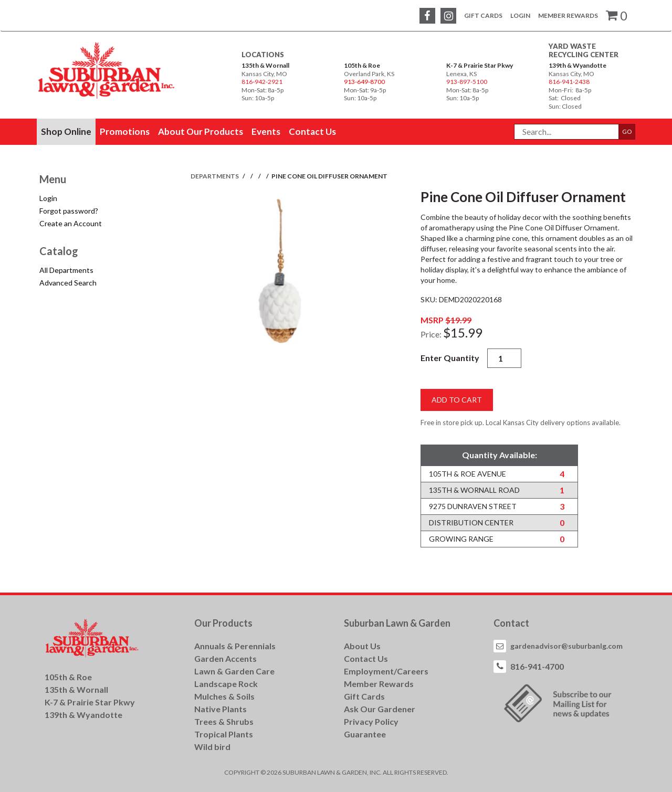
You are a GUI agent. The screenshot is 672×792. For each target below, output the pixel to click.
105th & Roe (362, 65)
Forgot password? (69, 211)
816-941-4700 (537, 666)
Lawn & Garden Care (234, 671)
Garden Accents (225, 658)
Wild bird (212, 747)
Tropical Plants (224, 734)
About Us (362, 646)
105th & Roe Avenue (468, 474)
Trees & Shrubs (224, 721)
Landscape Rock (226, 684)
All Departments (66, 270)
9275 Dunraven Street (473, 506)
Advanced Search (68, 283)
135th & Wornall (265, 65)
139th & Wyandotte (577, 65)
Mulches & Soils (224, 696)
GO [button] (627, 131)
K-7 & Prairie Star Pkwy (480, 65)
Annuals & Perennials (235, 646)
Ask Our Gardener (380, 709)
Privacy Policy (371, 721)
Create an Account (71, 223)
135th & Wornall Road (474, 490)
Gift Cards (483, 15)
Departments (215, 176)
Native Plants (220, 709)
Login (520, 15)
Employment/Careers (386, 671)
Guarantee (365, 734)
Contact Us (366, 658)
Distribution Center (471, 522)
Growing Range (461, 539)
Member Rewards (568, 15)
